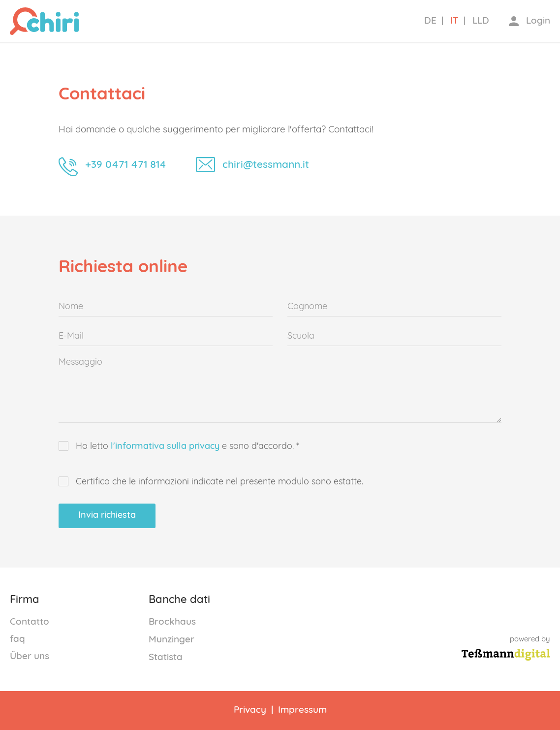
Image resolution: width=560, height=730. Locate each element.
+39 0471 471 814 (126, 165)
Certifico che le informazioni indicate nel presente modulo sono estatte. (211, 482)
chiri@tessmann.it (266, 165)
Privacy (250, 710)
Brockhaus (172, 622)
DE (430, 21)
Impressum (302, 710)
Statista (166, 657)
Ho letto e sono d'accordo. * (179, 446)
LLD (481, 21)
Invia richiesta (107, 515)
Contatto (30, 622)
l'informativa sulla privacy (165, 446)
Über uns (30, 656)
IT (454, 21)
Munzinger (171, 640)
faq (17, 639)
